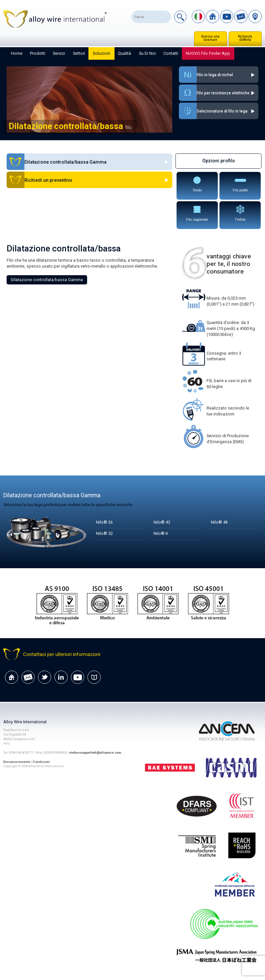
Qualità (124, 53)
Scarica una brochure (210, 38)
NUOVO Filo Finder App (208, 53)
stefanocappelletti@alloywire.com (96, 752)
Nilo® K (161, 534)
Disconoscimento (17, 762)
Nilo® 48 (219, 523)
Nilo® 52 (104, 534)
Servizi (59, 53)
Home (17, 53)
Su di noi (147, 53)
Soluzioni (101, 53)
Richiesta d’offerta (245, 38)
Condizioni (42, 762)
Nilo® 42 (162, 523)
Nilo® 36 (104, 523)
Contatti (171, 53)
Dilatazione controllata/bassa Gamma (47, 280)
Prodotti (38, 53)
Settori (79, 53)
